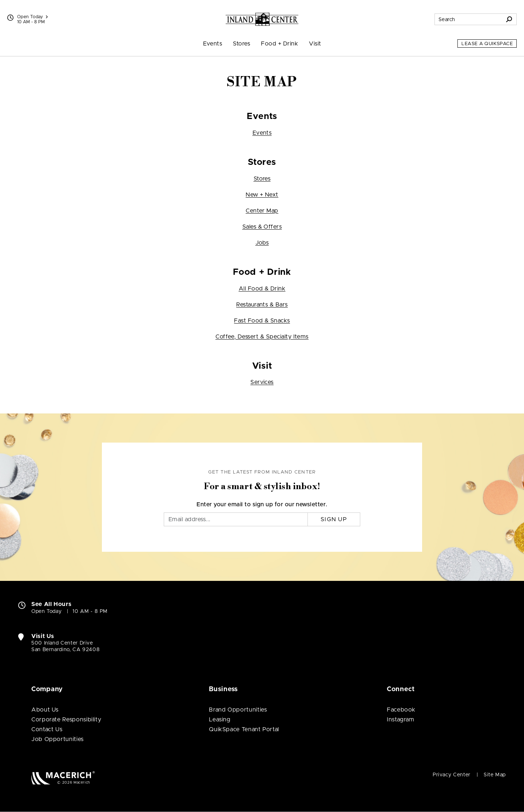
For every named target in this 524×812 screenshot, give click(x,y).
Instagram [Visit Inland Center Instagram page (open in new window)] (401, 720)
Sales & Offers (262, 227)
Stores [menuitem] (241, 44)
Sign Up (334, 519)
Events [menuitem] (213, 44)
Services (262, 382)
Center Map (262, 211)
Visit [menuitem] (315, 44)
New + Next (262, 195)
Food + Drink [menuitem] (279, 44)
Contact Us (47, 729)
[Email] (236, 519)
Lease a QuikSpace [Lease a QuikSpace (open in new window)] (487, 44)
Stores (262, 179)
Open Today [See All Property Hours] (32, 17)
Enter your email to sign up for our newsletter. (262, 504)
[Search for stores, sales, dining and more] (468, 19)
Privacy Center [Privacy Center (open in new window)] (452, 775)
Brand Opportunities (238, 710)
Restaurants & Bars (262, 305)
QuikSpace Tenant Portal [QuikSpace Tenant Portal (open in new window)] (244, 729)
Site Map (495, 775)
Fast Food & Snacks (262, 321)
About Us (45, 710)
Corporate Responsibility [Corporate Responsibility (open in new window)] (66, 720)
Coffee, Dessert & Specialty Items (262, 337)
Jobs (262, 243)
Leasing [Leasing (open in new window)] (220, 720)
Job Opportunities (57, 739)
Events (262, 133)
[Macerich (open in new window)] (63, 778)
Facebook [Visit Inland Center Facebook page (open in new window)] (401, 710)
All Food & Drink (262, 289)
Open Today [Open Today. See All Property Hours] (46, 611)
